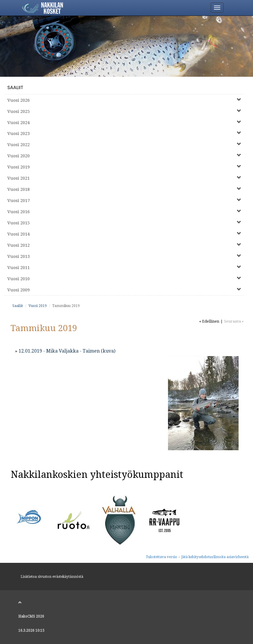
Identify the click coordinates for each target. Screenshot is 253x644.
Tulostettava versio (162, 557)
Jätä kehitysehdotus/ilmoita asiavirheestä (215, 557)
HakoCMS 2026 (31, 616)
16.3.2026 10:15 (31, 630)
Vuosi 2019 (38, 306)
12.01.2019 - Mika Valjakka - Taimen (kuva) (67, 351)
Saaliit (15, 87)
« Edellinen (209, 321)
